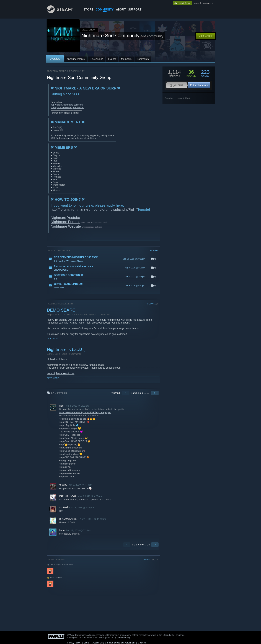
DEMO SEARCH (63, 310)
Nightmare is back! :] (66, 349)
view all (116, 393)
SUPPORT (135, 9)
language (207, 3)
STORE (88, 9)
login (196, 3)
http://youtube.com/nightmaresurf (68, 107)
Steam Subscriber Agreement (121, 643)
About (121, 9)
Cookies (142, 643)
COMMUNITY (105, 9)
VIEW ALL (154, 251)
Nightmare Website (66, 226)
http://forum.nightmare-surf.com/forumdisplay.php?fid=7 (94, 209)
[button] (103, 259)
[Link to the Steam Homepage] (63, 12)
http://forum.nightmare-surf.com (67, 105)
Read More (53, 339)
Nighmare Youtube (65, 218)
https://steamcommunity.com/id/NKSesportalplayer (85, 412)
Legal (86, 643)
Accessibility (98, 643)
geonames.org (124, 638)
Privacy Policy (74, 643)
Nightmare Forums (66, 222)
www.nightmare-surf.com (61, 373)
